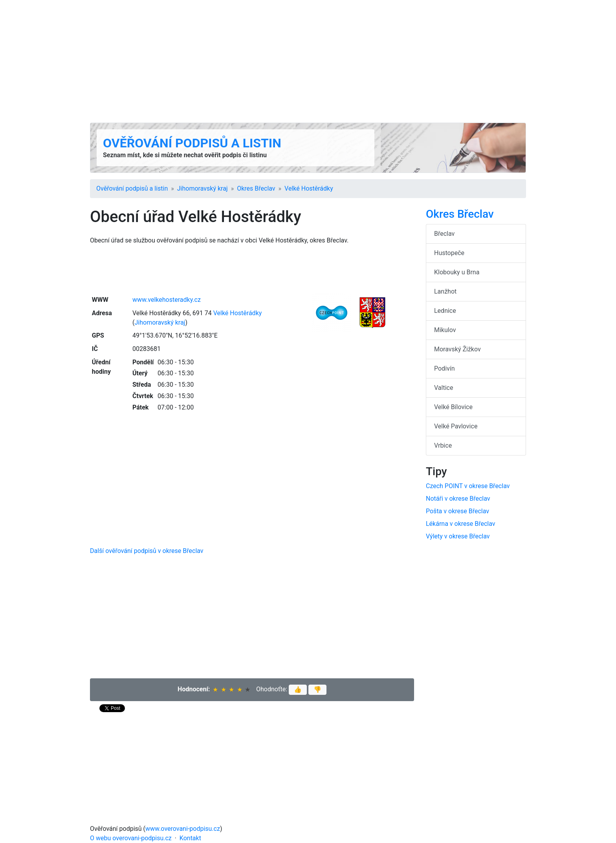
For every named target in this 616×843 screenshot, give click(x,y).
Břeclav (444, 234)
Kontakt (190, 838)
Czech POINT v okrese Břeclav (468, 486)
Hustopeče (449, 253)
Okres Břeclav (256, 188)
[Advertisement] (308, 61)
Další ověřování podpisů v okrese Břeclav (147, 551)
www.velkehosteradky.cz (167, 300)
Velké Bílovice (453, 407)
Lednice (445, 311)
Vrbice (443, 445)
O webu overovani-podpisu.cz (131, 838)
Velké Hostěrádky (309, 188)
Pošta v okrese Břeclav (457, 511)
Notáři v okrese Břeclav (458, 499)
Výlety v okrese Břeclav (458, 536)
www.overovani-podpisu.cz (183, 829)
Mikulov (445, 330)
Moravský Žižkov (457, 349)
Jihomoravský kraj (203, 188)
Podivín (445, 368)
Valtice (444, 388)
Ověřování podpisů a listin (192, 143)
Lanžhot (445, 291)
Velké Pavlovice (456, 426)
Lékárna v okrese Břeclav (461, 524)
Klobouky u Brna (457, 272)
